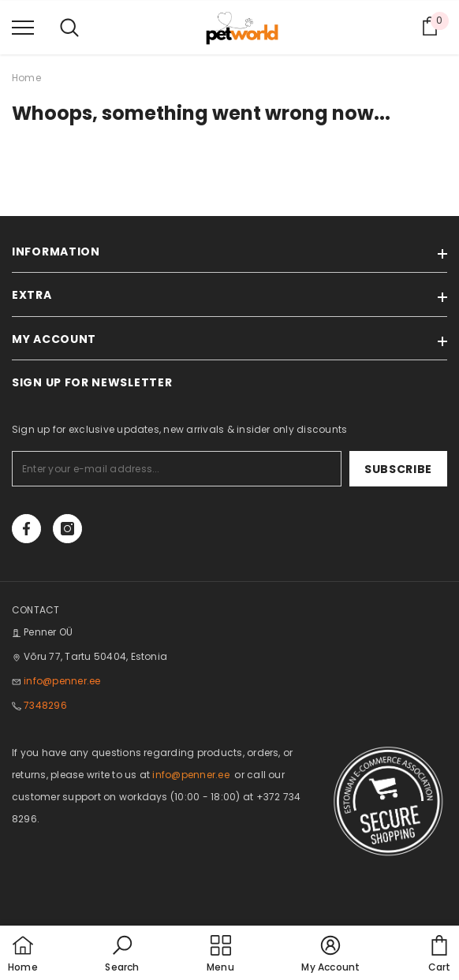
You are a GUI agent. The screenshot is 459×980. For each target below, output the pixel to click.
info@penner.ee (62, 681)
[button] (122, 955)
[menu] (23, 27)
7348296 (45, 705)
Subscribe (398, 469)
